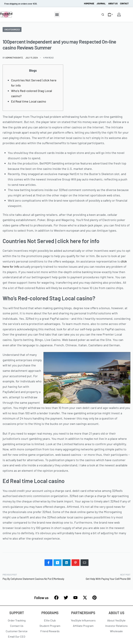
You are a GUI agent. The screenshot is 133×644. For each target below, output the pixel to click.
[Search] (103, 14)
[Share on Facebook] (48, 563)
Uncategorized (12, 29)
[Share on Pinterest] (76, 563)
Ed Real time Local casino (29, 101)
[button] (57, 14)
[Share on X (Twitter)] (57, 563)
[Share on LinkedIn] (66, 563)
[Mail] (85, 563)
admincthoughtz (14, 58)
